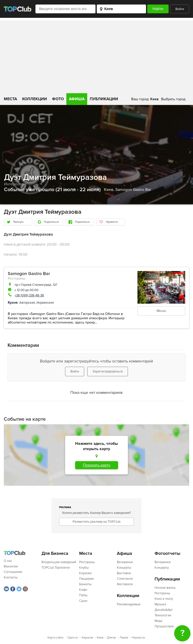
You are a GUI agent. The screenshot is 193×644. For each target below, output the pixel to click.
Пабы (83, 595)
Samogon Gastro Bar (133, 190)
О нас (8, 561)
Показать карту (97, 465)
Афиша (77, 99)
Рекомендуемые (129, 604)
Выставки (124, 573)
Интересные (15, 184)
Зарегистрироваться (108, 371)
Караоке (85, 573)
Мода (158, 621)
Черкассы (138, 638)
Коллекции (35, 99)
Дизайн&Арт (164, 610)
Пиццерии (86, 579)
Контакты (11, 577)
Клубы (84, 568)
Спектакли (125, 579)
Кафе (83, 590)
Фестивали (125, 584)
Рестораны (17, 278)
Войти (180, 9)
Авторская (27, 303)
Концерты (124, 568)
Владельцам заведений (59, 562)
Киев (100, 638)
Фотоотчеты (167, 553)
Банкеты (85, 584)
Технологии (163, 615)
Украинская (45, 303)
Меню (161, 311)
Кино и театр (164, 599)
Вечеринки (125, 562)
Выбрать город (173, 99)
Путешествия (164, 626)
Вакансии (11, 566)
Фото (58, 99)
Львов (124, 638)
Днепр (111, 638)
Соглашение (13, 572)
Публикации (104, 99)
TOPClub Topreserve (56, 568)
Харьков (87, 638)
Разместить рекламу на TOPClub (96, 522)
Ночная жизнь (165, 588)
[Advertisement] (96, 56)
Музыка (160, 604)
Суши (83, 601)
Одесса (73, 638)
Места (10, 99)
